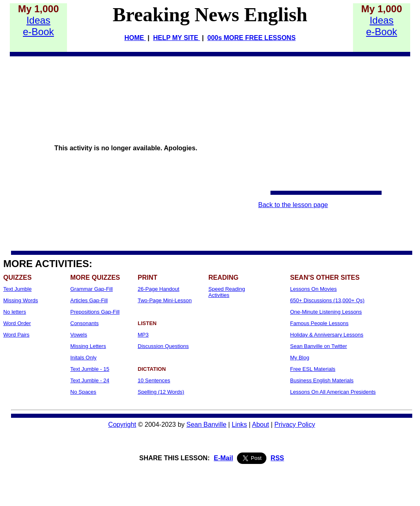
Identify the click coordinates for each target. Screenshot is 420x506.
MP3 (143, 335)
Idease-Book (38, 26)
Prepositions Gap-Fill (95, 312)
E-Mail (223, 458)
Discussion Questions (163, 346)
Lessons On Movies (313, 289)
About (261, 425)
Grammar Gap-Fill (92, 289)
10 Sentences (154, 380)
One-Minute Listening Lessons (326, 312)
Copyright (122, 425)
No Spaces (83, 392)
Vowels (79, 335)
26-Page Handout (159, 289)
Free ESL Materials (313, 369)
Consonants (84, 323)
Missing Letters (88, 346)
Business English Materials (322, 380)
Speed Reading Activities (227, 292)
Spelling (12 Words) (161, 392)
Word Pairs (16, 335)
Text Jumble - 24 (90, 380)
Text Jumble (17, 289)
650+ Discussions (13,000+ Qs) (327, 300)
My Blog (300, 358)
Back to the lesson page (293, 205)
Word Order (17, 323)
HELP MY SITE (177, 38)
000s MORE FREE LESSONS (252, 38)
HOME (135, 38)
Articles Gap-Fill (89, 300)
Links (239, 425)
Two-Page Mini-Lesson (165, 300)
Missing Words (21, 300)
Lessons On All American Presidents (333, 392)
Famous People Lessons (319, 323)
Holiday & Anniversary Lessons (327, 335)
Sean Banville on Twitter (318, 346)
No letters (15, 312)
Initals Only (83, 358)
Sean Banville (206, 425)
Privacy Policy (295, 425)
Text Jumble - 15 (90, 369)
